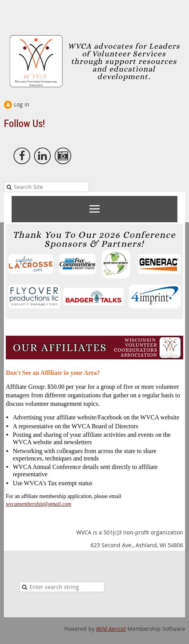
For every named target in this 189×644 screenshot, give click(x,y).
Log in (22, 104)
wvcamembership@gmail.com (39, 504)
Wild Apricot (111, 629)
